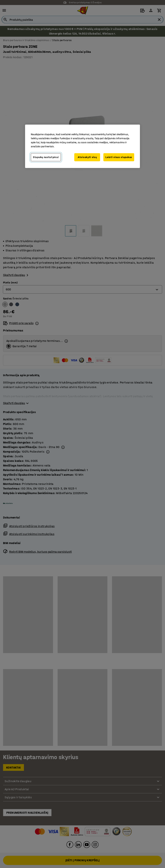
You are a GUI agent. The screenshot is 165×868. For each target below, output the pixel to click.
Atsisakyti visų (87, 157)
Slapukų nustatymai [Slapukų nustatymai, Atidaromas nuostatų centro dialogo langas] (46, 157)
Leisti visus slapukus (119, 157)
